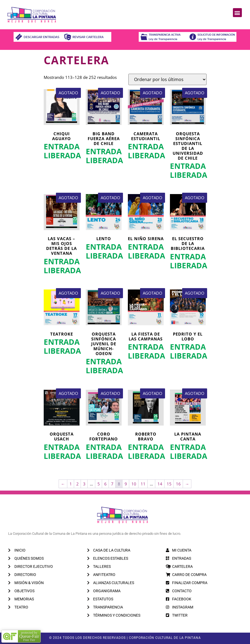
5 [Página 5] (99, 484)
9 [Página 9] (126, 484)
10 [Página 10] (134, 484)
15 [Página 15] (169, 484)
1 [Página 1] (71, 484)
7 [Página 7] (112, 484)
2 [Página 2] (77, 484)
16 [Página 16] (178, 484)
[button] (237, 13)
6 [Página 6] (105, 484)
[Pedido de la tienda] (167, 79)
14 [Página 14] (160, 484)
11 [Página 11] (143, 484)
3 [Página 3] (84, 484)
